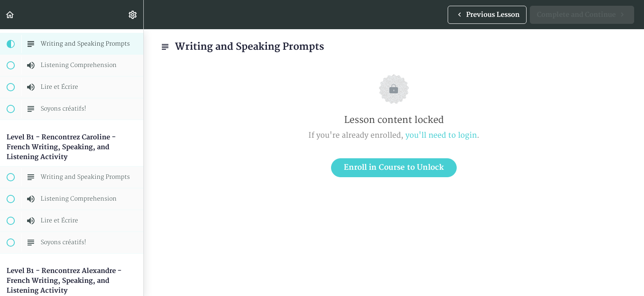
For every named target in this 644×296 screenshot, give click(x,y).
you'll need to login (441, 135)
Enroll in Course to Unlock (394, 168)
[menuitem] (133, 15)
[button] (10, 15)
